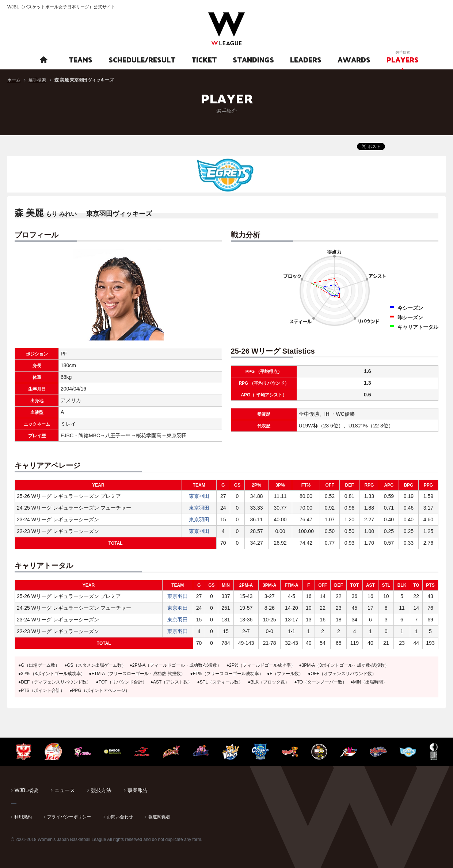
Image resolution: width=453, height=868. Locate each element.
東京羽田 (199, 496)
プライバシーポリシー (69, 817)
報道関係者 (159, 817)
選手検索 (37, 80)
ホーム (14, 80)
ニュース (65, 790)
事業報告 (138, 790)
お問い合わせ (120, 817)
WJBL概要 (26, 790)
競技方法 (101, 790)
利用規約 (23, 817)
